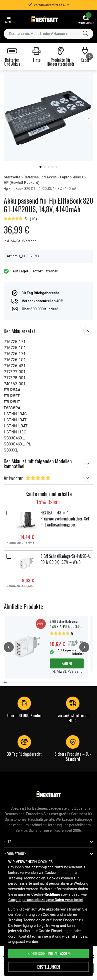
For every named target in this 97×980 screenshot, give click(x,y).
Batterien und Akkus (40, 177)
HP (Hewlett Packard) (22, 183)
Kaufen (67, 663)
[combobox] (48, 34)
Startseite (12, 177)
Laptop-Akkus (72, 177)
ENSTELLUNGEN (49, 967)
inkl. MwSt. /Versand (20, 241)
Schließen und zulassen (49, 953)
